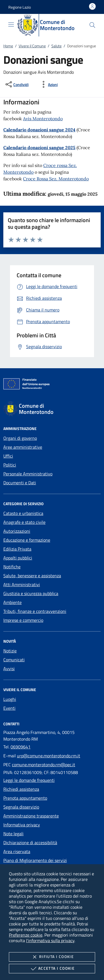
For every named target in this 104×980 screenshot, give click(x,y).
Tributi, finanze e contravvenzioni (35, 611)
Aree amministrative (23, 447)
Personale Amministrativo (28, 474)
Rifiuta (52, 957)
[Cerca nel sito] (92, 25)
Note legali (13, 834)
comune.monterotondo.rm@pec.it (44, 765)
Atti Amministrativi (22, 584)
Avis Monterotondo (43, 119)
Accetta (52, 969)
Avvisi (9, 669)
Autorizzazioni (17, 531)
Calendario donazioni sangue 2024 (39, 130)
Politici (10, 465)
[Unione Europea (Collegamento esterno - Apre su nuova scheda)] (52, 385)
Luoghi (10, 699)
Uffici (8, 456)
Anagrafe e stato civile (24, 522)
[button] (20, 7)
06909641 (21, 747)
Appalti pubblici (18, 558)
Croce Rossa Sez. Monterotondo (56, 179)
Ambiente (12, 602)
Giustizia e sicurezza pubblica (31, 593)
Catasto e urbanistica (23, 513)
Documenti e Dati (20, 483)
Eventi (9, 708)
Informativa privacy (22, 825)
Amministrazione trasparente (31, 816)
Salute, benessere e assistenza (32, 576)
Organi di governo (20, 438)
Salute (56, 46)
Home (8, 46)
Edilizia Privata (17, 549)
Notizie (10, 651)
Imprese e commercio (23, 620)
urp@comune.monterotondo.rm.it (49, 756)
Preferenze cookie (26, 935)
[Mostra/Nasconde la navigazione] (11, 24)
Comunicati (14, 660)
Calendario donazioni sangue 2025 (39, 148)
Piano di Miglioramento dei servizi (35, 860)
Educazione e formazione (27, 540)
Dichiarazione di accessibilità (30, 843)
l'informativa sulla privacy (50, 940)
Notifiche (12, 567)
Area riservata (17, 851)
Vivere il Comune (32, 46)
